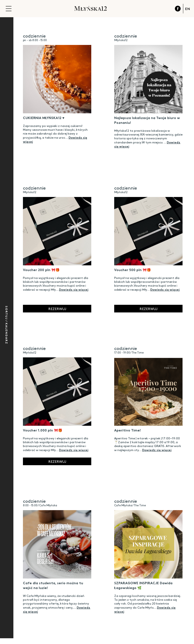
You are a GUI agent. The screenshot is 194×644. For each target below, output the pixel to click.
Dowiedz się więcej (74, 289)
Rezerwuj (57, 309)
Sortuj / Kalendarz (7, 325)
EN (188, 9)
